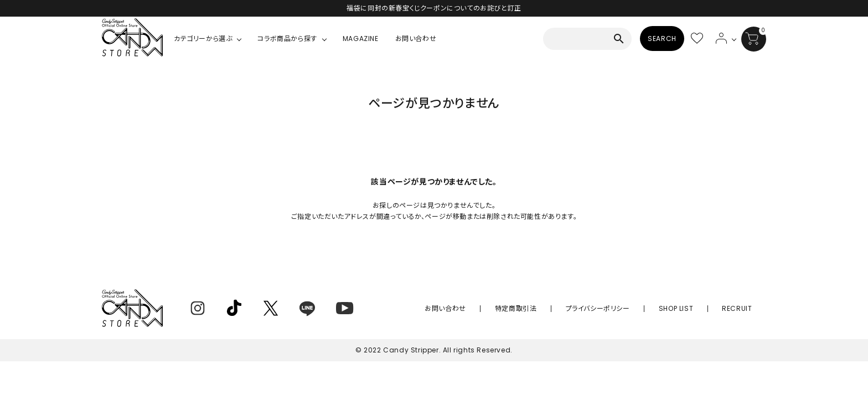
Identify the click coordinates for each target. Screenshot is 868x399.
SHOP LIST (695, 308)
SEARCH (662, 39)
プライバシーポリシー (629, 308)
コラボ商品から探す (287, 39)
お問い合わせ (416, 39)
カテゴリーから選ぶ (203, 39)
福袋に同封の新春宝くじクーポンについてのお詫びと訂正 (434, 8)
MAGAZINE (361, 39)
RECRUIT (743, 308)
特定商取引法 (561, 308)
